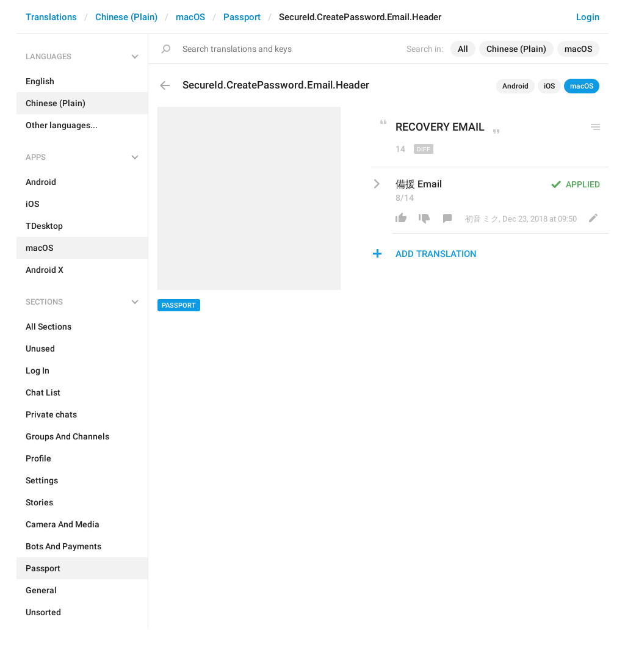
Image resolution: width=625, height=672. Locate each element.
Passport (242, 17)
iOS (549, 86)
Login (588, 17)
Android (515, 86)
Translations (51, 17)
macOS (190, 17)
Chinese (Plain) (126, 17)
